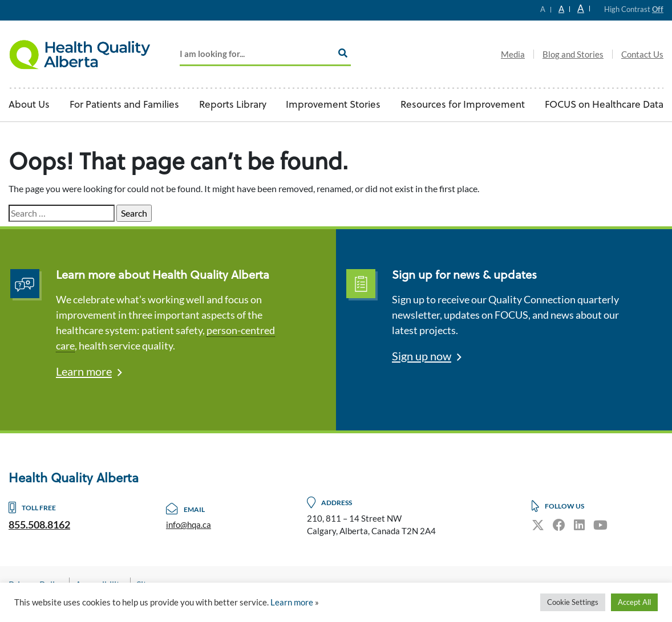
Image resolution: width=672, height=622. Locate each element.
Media (513, 54)
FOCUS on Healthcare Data (604, 105)
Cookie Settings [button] (573, 602)
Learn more (84, 371)
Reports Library (233, 105)
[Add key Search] (265, 54)
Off (658, 9)
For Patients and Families (124, 105)
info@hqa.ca (189, 525)
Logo (80, 54)
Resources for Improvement (463, 105)
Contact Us (642, 54)
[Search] (343, 53)
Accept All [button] (634, 602)
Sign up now (422, 356)
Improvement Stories (333, 105)
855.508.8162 (39, 525)
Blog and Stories (573, 54)
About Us (29, 105)
